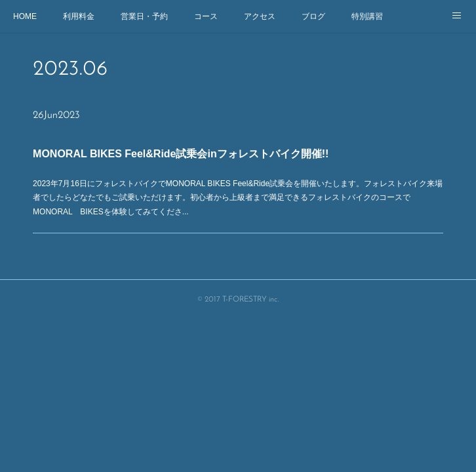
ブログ (313, 16)
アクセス (260, 16)
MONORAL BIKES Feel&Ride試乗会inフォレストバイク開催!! (182, 154)
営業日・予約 (144, 16)
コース (206, 16)
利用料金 (79, 16)
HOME (25, 16)
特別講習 (367, 16)
